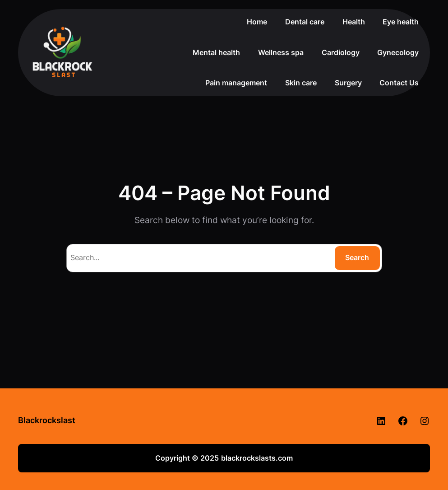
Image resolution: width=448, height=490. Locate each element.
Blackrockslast (47, 420)
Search (357, 257)
